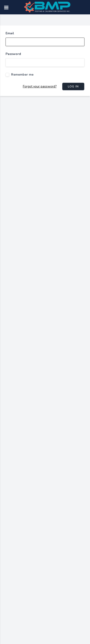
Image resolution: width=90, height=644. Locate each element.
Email (10, 33)
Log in (73, 87)
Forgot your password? (40, 86)
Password (13, 54)
